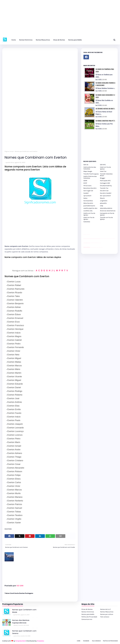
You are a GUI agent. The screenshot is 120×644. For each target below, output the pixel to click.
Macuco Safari (99, 247)
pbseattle (103, 203)
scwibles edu (88, 211)
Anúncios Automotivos (108, 211)
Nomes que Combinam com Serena (24, 632)
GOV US (86, 165)
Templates (40, 641)
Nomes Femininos (88, 612)
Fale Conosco (96, 641)
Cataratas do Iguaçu (102, 247)
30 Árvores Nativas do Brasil (105, 109)
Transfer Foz (104, 188)
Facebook (86, 641)
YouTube (90, 243)
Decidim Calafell (106, 193)
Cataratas (87, 222)
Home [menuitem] (14, 40)
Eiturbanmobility (106, 186)
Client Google (91, 243)
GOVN (85, 181)
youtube (84, 247)
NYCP (85, 183)
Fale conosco (105, 617)
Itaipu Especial (101, 247)
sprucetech (87, 196)
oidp (102, 206)
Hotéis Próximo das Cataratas (90, 177)
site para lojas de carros (84, 235)
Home (79, 641)
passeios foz (100, 239)
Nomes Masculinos (107, 612)
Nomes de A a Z (105, 609)
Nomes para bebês (88, 614)
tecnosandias (88, 201)
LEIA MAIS (105, 80)
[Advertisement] (60, 19)
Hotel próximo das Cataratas (90, 168)
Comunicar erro (87, 619)
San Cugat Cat (88, 191)
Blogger (103, 178)
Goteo (85, 198)
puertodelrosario (89, 206)
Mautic (102, 198)
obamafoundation (106, 208)
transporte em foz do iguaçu (107, 214)
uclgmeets (104, 201)
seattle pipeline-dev (90, 208)
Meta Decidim (88, 203)
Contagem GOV (105, 183)
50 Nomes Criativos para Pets (105, 121)
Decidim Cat (104, 191)
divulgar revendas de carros (86, 235)
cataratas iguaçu (90, 247)
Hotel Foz (103, 171)
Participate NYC (105, 181)
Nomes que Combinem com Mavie (24, 611)
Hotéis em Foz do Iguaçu (89, 214)
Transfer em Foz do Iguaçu (106, 218)
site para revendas (89, 235)
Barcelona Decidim (90, 188)
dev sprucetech (105, 196)
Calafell (86, 193)
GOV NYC (103, 165)
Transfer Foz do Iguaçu (96, 247)
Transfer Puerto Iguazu (91, 174)
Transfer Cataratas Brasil (106, 175)
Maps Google (88, 171)
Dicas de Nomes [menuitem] (59, 40)
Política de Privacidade (89, 617)
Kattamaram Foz (100, 247)
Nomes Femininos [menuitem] (26, 40)
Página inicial (9, 151)
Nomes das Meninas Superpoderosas (21, 622)
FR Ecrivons (87, 186)
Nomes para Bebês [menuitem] (75, 40)
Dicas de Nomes (87, 609)
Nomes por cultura (107, 614)
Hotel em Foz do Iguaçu (105, 168)
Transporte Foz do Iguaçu (97, 247)
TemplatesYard (20, 641)
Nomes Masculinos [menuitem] (43, 40)
